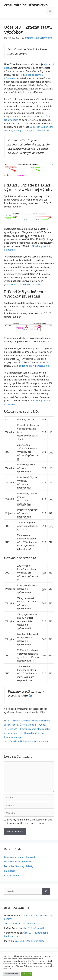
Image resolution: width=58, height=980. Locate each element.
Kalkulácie (10, 871)
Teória (15, 725)
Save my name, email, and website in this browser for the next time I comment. (29, 821)
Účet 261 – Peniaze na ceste (30, 941)
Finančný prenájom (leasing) (19, 857)
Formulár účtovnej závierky (19, 866)
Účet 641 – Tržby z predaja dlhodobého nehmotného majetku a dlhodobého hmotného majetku (27, 733)
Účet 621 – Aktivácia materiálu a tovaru (29, 741)
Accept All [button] (27, 974)
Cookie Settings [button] (11, 974)
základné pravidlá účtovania (24, 284)
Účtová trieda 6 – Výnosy (33, 725)
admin (8, 923)
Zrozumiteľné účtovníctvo (26, 5)
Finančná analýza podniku (18, 862)
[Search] (46, 891)
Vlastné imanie (12, 875)
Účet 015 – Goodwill (26, 923)
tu (30, 695)
